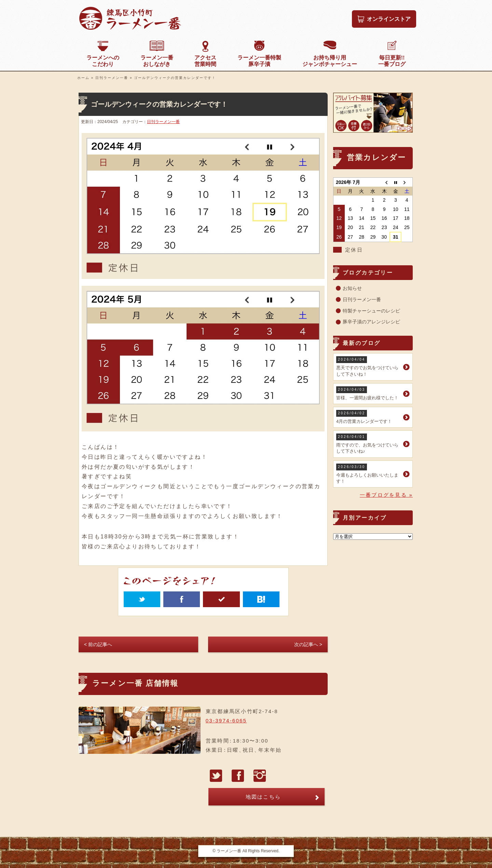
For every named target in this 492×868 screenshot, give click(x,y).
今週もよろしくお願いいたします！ (369, 474)
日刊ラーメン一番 (112, 78)
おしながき (157, 61)
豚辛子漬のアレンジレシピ (371, 322)
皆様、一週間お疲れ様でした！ (369, 393)
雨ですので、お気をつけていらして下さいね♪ (369, 444)
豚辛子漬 (259, 61)
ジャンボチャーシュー (330, 61)
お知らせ (352, 288)
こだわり (103, 61)
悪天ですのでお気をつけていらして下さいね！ (369, 366)
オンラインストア (389, 19)
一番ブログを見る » (386, 495)
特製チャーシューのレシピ (371, 311)
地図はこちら (263, 797)
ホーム (83, 78)
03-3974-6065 (226, 720)
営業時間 (205, 61)
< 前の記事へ (98, 644)
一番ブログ (392, 61)
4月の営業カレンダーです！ (369, 417)
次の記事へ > (308, 644)
